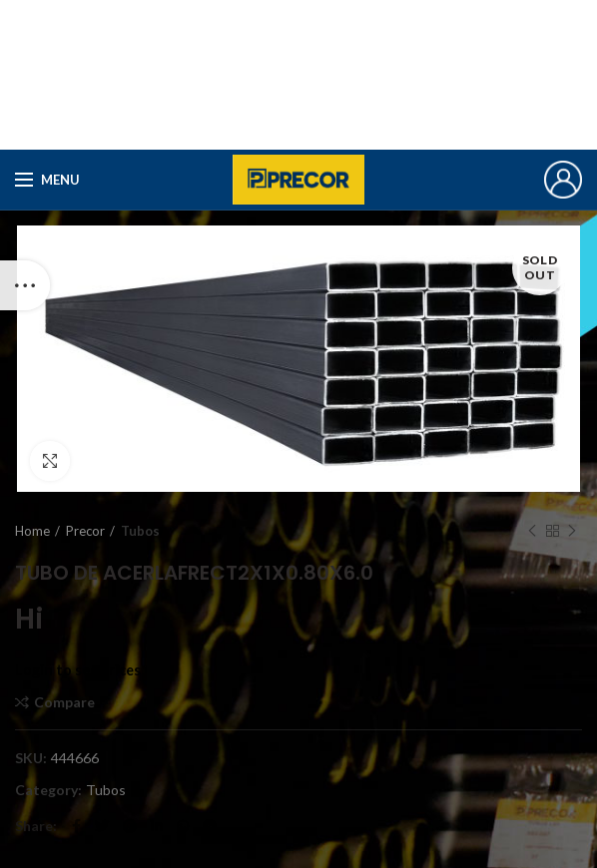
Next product (572, 531)
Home (32, 531)
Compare (64, 702)
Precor (85, 531)
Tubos (140, 531)
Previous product (532, 531)
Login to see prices (78, 670)
